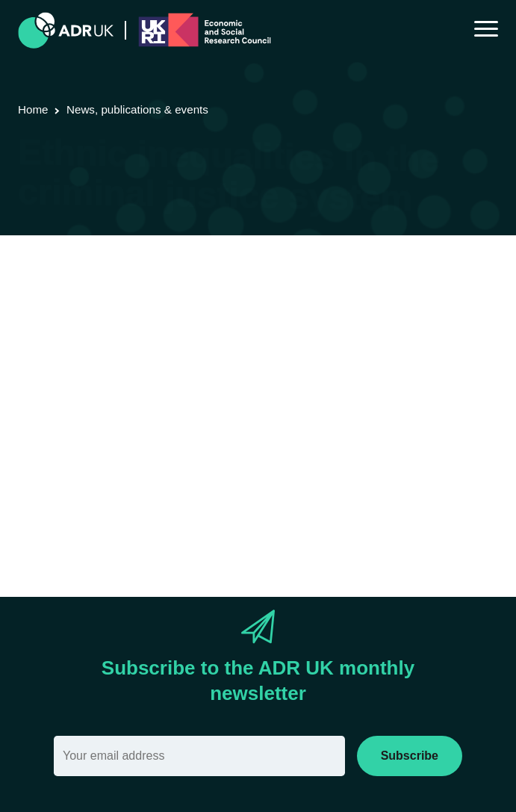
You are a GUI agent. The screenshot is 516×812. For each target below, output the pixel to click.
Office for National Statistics (170, 314)
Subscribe (410, 756)
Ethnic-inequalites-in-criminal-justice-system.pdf (204, 519)
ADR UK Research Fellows (412, 294)
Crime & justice (290, 314)
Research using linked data (160, 294)
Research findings (287, 294)
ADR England (54, 314)
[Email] (199, 756)
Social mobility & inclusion (405, 314)
